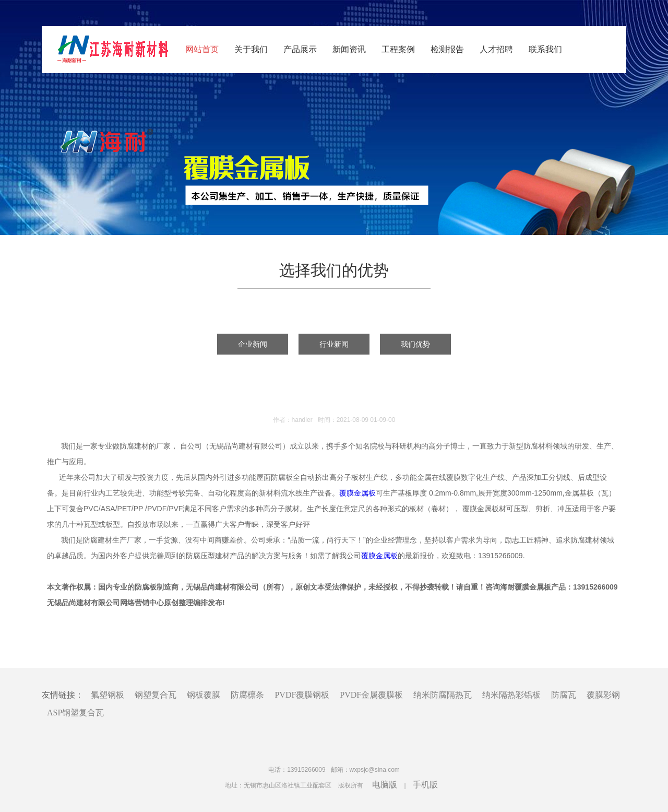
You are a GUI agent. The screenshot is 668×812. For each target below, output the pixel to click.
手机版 (425, 785)
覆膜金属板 (357, 493)
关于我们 (251, 49)
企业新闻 (253, 344)
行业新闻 (334, 344)
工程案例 (398, 49)
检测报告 (447, 49)
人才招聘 (496, 49)
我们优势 (415, 344)
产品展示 (300, 49)
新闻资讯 (349, 49)
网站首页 (202, 49)
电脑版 (385, 785)
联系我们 (545, 49)
